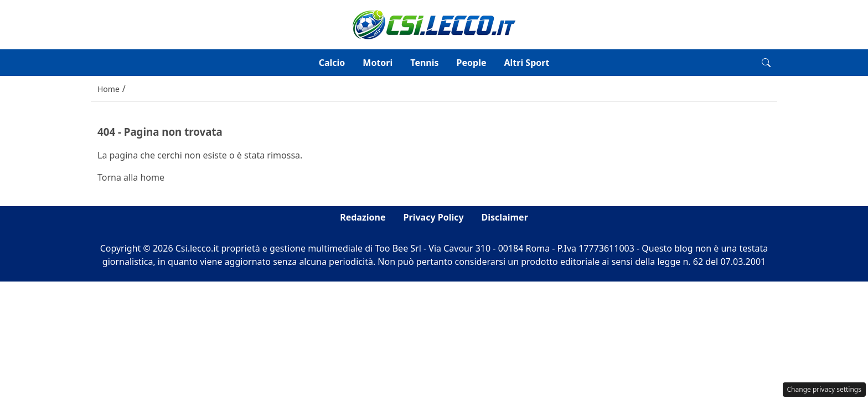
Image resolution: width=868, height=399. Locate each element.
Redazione (363, 217)
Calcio (332, 63)
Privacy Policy (434, 217)
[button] (766, 63)
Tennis (424, 63)
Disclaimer (505, 217)
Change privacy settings (825, 389)
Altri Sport (526, 63)
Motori (378, 63)
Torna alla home (131, 177)
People (472, 63)
